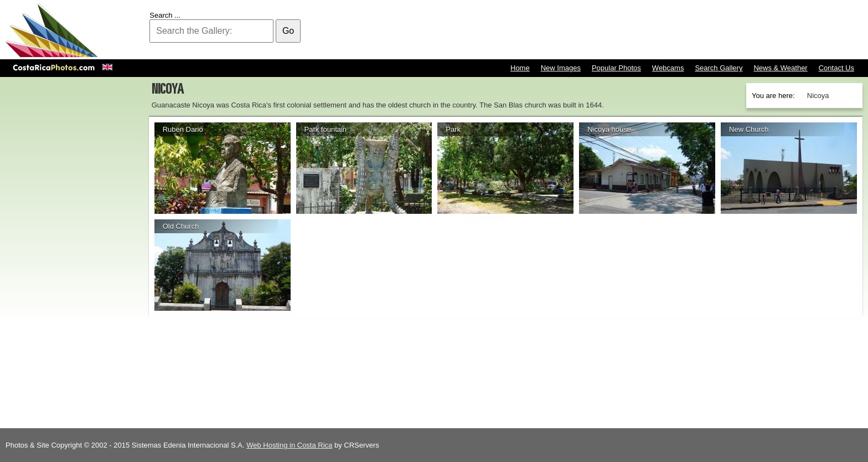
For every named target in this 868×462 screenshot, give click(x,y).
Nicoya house (609, 129)
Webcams (668, 68)
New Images (561, 68)
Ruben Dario (183, 129)
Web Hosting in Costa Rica (289, 445)
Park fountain (326, 129)
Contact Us (836, 68)
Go (288, 31)
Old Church (181, 226)
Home (520, 68)
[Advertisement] (661, 30)
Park (453, 129)
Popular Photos (616, 68)
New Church (749, 129)
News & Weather (780, 68)
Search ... (165, 15)
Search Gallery (719, 68)
